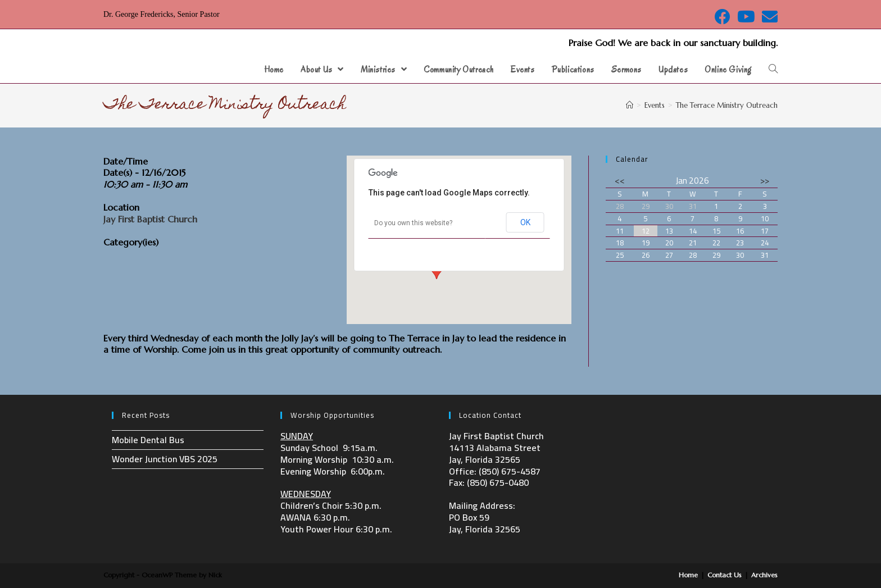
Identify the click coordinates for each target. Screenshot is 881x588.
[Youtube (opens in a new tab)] (746, 17)
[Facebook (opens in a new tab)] (723, 17)
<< (620, 181)
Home (688, 575)
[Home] (630, 105)
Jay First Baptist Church (150, 219)
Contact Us (725, 575)
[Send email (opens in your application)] (768, 17)
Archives (764, 575)
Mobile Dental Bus (148, 440)
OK (525, 222)
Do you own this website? (413, 223)
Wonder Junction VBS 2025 (165, 459)
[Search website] (773, 70)
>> (765, 181)
